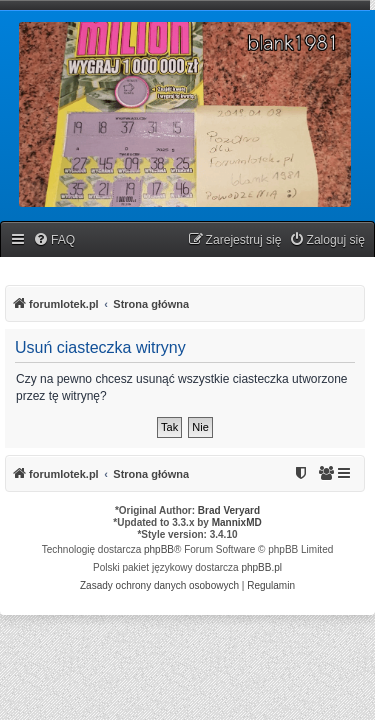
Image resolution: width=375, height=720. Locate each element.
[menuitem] (54, 240)
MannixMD (237, 522)
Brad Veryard (229, 510)
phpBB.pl (261, 567)
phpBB (159, 549)
